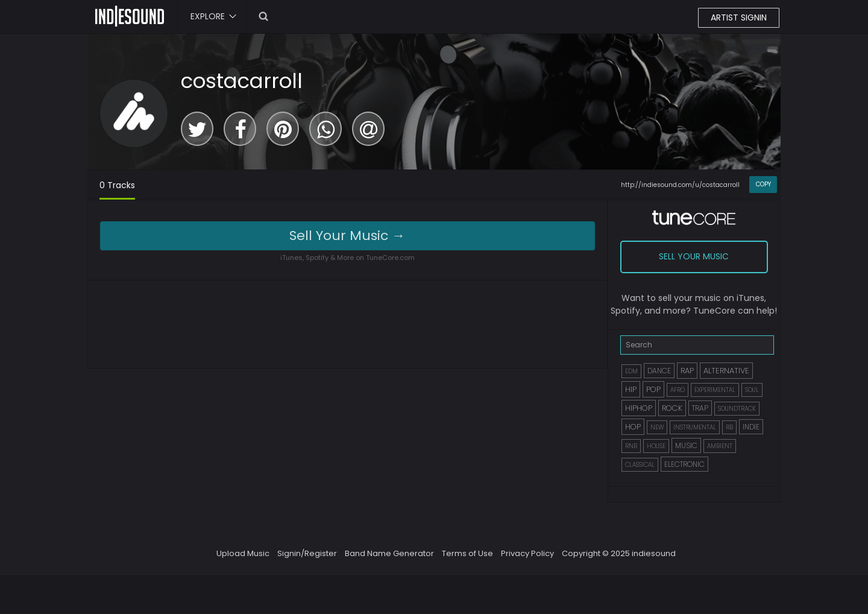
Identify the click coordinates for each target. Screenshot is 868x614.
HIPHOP (639, 408)
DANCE (659, 371)
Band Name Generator (389, 553)
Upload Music (243, 553)
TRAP (700, 408)
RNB (631, 446)
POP (653, 389)
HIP (631, 389)
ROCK (672, 408)
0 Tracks (117, 185)
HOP (633, 427)
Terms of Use (467, 553)
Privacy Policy (527, 553)
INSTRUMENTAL (695, 427)
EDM (631, 371)
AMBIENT (720, 446)
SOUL (752, 390)
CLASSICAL (640, 465)
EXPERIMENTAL (715, 390)
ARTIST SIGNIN (739, 17)
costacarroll (242, 81)
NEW (657, 427)
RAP (687, 371)
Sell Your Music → (347, 236)
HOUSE (656, 446)
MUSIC (686, 445)
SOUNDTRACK (737, 409)
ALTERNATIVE (726, 371)
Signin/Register (307, 553)
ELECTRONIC (684, 464)
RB (729, 427)
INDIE (751, 427)
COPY (763, 184)
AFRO (678, 390)
